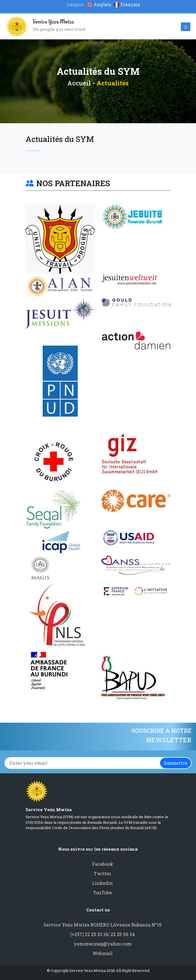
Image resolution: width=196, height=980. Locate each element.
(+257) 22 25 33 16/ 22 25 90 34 (102, 934)
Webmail (102, 953)
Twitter (102, 873)
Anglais (100, 4)
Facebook (103, 864)
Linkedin (102, 883)
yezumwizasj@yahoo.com (103, 944)
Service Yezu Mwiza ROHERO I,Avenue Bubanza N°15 (102, 925)
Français (127, 4)
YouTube (102, 893)
